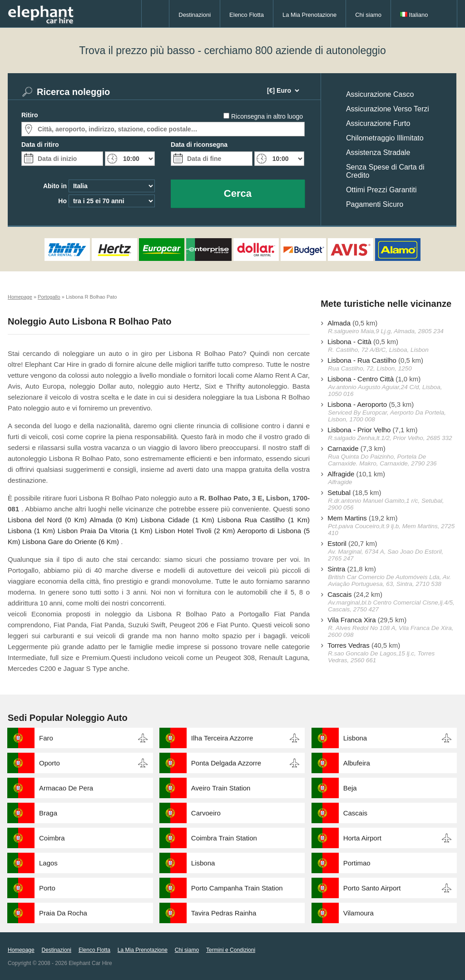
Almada (339, 323)
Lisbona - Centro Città (361, 379)
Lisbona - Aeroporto (357, 404)
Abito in (55, 186)
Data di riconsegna (199, 145)
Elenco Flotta (247, 15)
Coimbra (52, 838)
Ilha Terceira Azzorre (222, 738)
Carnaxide (343, 448)
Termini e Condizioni (231, 950)
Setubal (339, 492)
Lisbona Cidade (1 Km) (178, 520)
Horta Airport (362, 838)
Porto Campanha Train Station (237, 888)
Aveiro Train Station (221, 788)
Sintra (336, 569)
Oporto (49, 763)
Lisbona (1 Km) (31, 531)
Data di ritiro (40, 145)
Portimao (357, 863)
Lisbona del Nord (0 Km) (47, 520)
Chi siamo (368, 15)
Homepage (21, 950)
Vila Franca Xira (351, 620)
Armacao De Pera (66, 788)
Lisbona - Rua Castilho (362, 360)
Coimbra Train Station (224, 838)
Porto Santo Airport (372, 888)
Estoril (337, 543)
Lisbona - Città (349, 342)
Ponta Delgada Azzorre (226, 763)
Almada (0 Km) (114, 520)
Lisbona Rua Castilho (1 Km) (264, 520)
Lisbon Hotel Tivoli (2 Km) (195, 531)
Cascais (339, 594)
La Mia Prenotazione (309, 15)
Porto (47, 888)
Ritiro (30, 115)
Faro (46, 738)
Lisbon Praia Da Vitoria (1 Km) (105, 531)
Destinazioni (195, 15)
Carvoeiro (206, 813)
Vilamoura (359, 913)
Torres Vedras (349, 645)
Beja (350, 788)
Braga (48, 813)
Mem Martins (347, 518)
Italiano (414, 15)
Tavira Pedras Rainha (224, 913)
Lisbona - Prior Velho (359, 430)
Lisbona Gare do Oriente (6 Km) (71, 542)
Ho (62, 201)
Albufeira (357, 763)
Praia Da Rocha (63, 913)
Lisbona (355, 738)
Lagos (48, 863)
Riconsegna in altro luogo (267, 116)
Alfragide (341, 474)
